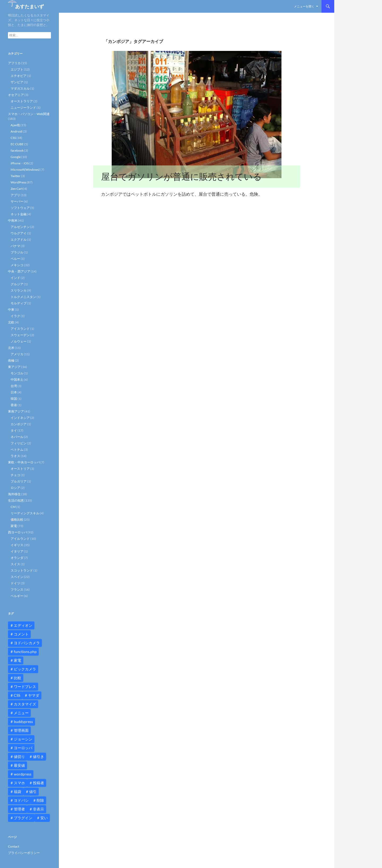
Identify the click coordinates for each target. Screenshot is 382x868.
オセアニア (16, 95)
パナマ (15, 246)
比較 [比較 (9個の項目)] (18, 678)
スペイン (17, 577)
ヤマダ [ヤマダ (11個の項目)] (34, 695)
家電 (14, 526)
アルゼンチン (20, 227)
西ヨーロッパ (18, 532)
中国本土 (17, 380)
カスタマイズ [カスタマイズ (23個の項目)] (25, 704)
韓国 (14, 399)
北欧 (11, 322)
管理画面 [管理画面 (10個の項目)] (21, 730)
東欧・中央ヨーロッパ (24, 462)
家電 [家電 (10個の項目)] (18, 660)
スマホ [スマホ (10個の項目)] (19, 783)
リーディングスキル (25, 513)
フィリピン (19, 443)
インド (15, 278)
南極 (11, 360)
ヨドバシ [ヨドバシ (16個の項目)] (21, 800)
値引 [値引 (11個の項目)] (33, 792)
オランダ (17, 558)
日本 (14, 392)
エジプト (17, 69)
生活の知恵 (16, 500)
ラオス (15, 456)
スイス (15, 564)
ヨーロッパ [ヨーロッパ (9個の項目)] (23, 748)
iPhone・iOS (20, 163)
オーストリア (20, 469)
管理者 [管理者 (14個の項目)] (19, 809)
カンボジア (19, 424)
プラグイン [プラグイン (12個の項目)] (23, 818)
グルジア (17, 284)
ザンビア (17, 82)
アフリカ (14, 63)
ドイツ (15, 583)
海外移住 (14, 494)
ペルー (15, 259)
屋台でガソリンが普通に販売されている (181, 176)
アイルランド (20, 539)
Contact (14, 846)
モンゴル (17, 373)
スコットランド (22, 570)
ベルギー (17, 596)
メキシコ (17, 265)
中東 (11, 310)
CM (13, 507)
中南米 (13, 220)
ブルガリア (19, 481)
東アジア (14, 367)
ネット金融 (19, 214)
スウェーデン (20, 335)
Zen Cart (17, 189)
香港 (14, 405)
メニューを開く (304, 6)
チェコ (15, 475)
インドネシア (20, 418)
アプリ (15, 195)
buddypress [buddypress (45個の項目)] (23, 722)
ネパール (17, 437)
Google (16, 157)
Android (16, 131)
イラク (15, 316)
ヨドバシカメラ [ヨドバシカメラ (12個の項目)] (27, 643)
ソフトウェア (20, 208)
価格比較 (17, 520)
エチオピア (19, 76)
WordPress (18, 182)
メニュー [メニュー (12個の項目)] (21, 713)
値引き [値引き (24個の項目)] (38, 757)
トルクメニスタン (23, 297)
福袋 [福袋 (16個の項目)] (18, 792)
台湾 (14, 386)
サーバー (17, 201)
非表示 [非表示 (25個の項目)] (38, 809)
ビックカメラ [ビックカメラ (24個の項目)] (25, 669)
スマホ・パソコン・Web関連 (29, 114)
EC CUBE (17, 144)
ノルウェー (19, 341)
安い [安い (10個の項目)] (44, 818)
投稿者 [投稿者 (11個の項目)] (38, 783)
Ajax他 (15, 125)
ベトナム (17, 450)
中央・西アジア (19, 271)
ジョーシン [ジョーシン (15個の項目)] (23, 739)
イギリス (17, 545)
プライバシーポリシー (24, 853)
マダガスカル (20, 88)
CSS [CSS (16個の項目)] (17, 695)
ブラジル (17, 252)
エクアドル (19, 240)
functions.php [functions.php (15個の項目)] (25, 652)
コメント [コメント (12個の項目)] (21, 634)
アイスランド (20, 329)
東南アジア (16, 411)
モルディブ (19, 303)
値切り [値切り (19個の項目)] (19, 757)
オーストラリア (22, 101)
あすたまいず (29, 6)
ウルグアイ (19, 233)
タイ (14, 430)
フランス (17, 589)
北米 (11, 348)
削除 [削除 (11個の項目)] (40, 800)
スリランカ (19, 290)
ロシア (15, 488)
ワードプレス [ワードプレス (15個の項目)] (25, 687)
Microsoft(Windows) (25, 170)
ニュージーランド (23, 108)
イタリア (17, 551)
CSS (13, 138)
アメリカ (17, 354)
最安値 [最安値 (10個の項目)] (19, 765)
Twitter (16, 176)
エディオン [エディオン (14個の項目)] (23, 625)
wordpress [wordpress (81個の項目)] (23, 774)
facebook (17, 150)
